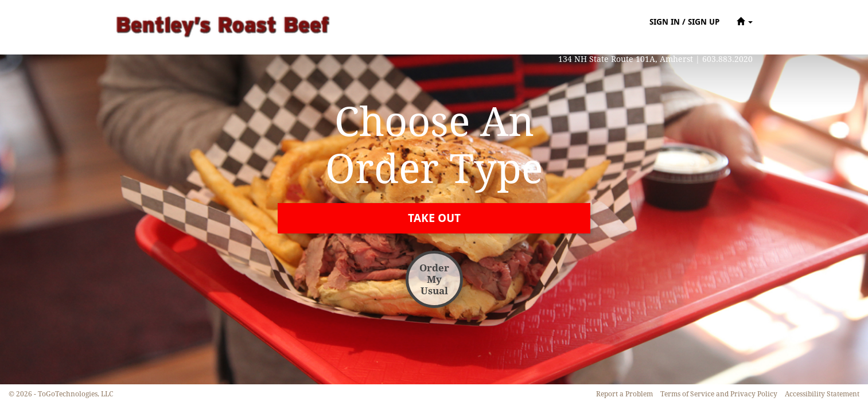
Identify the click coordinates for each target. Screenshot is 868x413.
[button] (745, 22)
